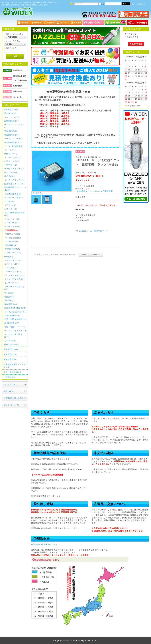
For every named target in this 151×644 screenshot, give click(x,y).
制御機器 (81, 191)
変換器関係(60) (11, 304)
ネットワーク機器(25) (14, 197)
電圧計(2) (9, 300)
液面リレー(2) (11, 154)
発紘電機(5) (10, 245)
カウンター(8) (11, 209)
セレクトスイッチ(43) (14, 180)
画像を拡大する (37, 193)
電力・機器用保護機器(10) (14, 214)
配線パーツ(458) (12, 344)
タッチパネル (94, 191)
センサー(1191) (11, 283)
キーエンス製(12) (13, 238)
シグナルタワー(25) (13, 260)
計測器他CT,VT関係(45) (15, 308)
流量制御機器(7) (12, 323)
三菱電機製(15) (12, 230)
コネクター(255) (12, 264)
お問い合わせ (9, 391)
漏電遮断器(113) (12, 121)
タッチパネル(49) (12, 227)
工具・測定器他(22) (13, 372)
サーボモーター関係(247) (13, 336)
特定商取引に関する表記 (14, 398)
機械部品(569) (10, 359)
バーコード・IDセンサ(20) (14, 288)
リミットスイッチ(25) (14, 279)
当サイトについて (11, 384)
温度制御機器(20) (12, 315)
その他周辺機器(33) (13, 194)
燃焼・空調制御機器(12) (15, 319)
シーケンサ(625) (12, 223)
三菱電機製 (108, 191)
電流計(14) (9, 297)
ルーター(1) (10, 201)
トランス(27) (10, 268)
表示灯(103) (10, 176)
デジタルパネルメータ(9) (16, 331)
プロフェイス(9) (13, 234)
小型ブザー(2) (11, 165)
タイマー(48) (10, 205)
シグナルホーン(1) (13, 253)
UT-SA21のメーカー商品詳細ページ (92, 231)
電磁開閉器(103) (12, 135)
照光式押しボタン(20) (14, 184)
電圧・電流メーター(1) (15, 327)
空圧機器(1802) (11, 349)
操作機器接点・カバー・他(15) (15, 189)
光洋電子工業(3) (13, 249)
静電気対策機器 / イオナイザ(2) (15, 366)
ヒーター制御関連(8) (14, 146)
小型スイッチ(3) (12, 161)
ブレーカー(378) (12, 117)
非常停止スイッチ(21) (14, 169)
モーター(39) (10, 341)
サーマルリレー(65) (13, 139)
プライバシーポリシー (13, 405)
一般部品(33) (10, 377)
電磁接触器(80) (11, 131)
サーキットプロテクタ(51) (14, 126)
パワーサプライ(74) (13, 271)
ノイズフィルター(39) (14, 275)
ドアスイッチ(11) (12, 157)
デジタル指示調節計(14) (15, 312)
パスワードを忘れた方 (138, 4)
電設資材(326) (10, 354)
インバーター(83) (12, 219)
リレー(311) (10, 150)
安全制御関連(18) (12, 142)
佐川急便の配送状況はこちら (44, 544)
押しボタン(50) (11, 172)
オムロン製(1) (11, 241)
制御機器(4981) (11, 110)
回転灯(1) (9, 257)
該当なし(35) (10, 113)
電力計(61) (9, 293)
